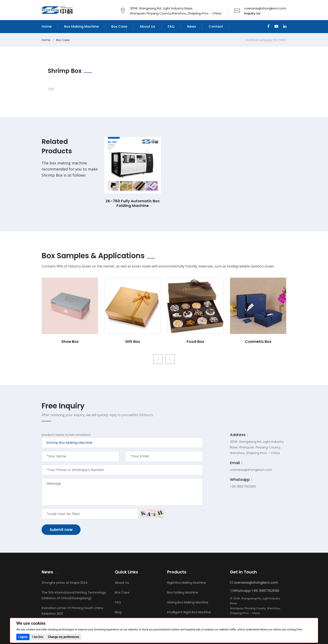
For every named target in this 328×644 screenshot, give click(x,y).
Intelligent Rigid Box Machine (189, 612)
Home (47, 26)
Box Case (119, 26)
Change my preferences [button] (63, 637)
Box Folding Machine (183, 592)
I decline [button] (38, 637)
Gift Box (133, 341)
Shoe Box (70, 341)
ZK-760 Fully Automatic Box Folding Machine (133, 203)
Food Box (195, 341)
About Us (147, 26)
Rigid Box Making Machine (187, 583)
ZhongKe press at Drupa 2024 (65, 583)
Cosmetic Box (258, 341)
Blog (118, 612)
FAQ (171, 26)
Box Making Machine (81, 26)
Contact (216, 26)
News (192, 26)
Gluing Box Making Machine (188, 602)
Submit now (61, 530)
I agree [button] (23, 637)
